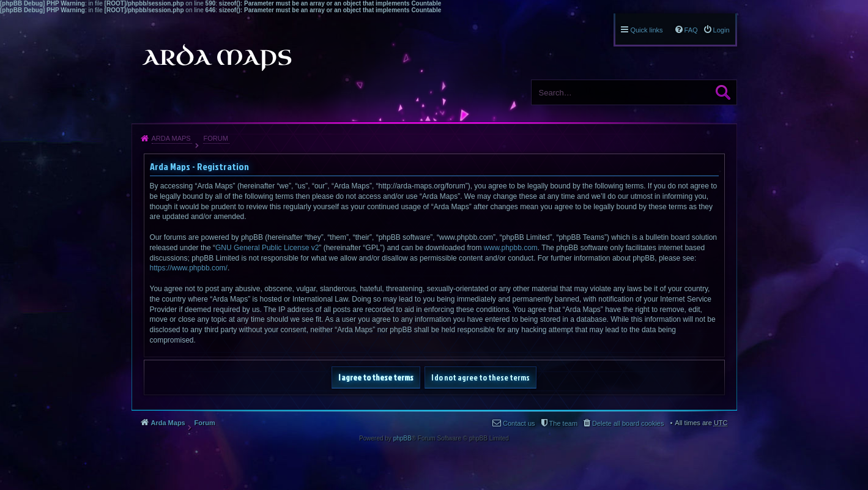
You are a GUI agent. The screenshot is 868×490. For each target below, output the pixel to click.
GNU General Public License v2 (267, 248)
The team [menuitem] (563, 423)
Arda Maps (171, 138)
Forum (215, 138)
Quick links (646, 30)
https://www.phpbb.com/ (189, 268)
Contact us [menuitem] (519, 423)
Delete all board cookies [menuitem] (628, 423)
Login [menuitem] (721, 30)
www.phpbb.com (511, 248)
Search (723, 92)
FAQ (691, 30)
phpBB (402, 438)
